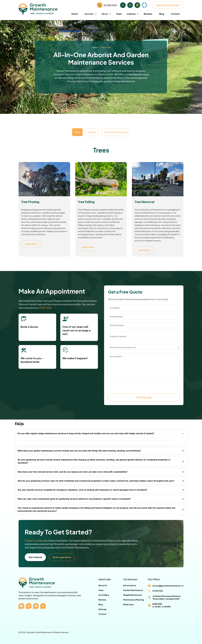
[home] (43, 9)
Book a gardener (62, 557)
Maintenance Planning (134, 600)
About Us (103, 585)
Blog (162, 14)
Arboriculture (130, 585)
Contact (175, 14)
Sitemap (102, 609)
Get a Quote (35, 557)
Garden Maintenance (133, 590)
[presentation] (128, 384)
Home (75, 14)
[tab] (77, 132)
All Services (128, 604)
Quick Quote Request (168, 5)
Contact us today (34, 541)
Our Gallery (104, 595)
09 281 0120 (110, 5)
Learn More (31, 244)
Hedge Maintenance (133, 595)
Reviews (148, 14)
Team (119, 14)
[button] (91, 14)
